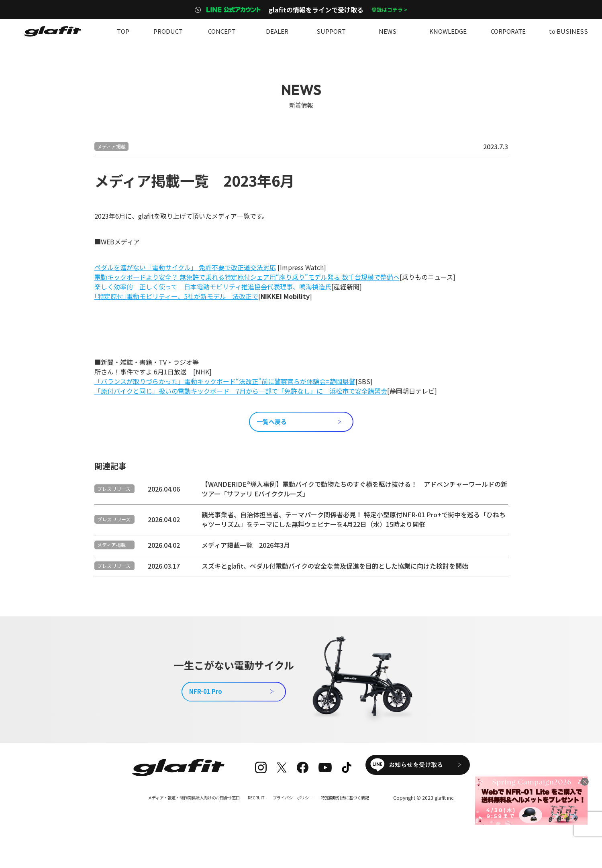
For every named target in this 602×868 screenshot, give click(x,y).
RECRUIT (256, 820)
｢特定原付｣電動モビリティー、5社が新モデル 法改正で (176, 296)
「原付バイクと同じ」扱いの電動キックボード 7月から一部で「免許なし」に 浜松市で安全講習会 (241, 391)
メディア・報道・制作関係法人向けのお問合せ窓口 (183, 820)
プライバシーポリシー (298, 820)
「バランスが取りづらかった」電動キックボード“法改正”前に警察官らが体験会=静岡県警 (225, 381)
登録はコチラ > (390, 10)
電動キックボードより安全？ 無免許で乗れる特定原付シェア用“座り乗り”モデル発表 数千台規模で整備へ (247, 277)
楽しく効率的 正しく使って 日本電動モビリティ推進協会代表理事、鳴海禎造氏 (213, 287)
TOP (123, 31)
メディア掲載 (111, 146)
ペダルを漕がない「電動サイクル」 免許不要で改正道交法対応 (185, 267)
